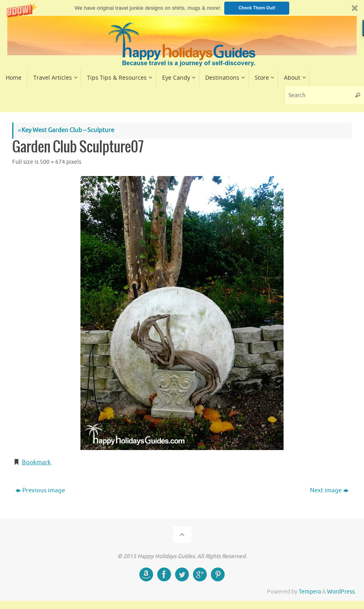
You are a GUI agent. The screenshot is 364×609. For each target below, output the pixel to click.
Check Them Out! (257, 8)
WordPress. (341, 592)
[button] (182, 8)
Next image (329, 490)
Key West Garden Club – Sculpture (66, 130)
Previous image (40, 490)
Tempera (310, 592)
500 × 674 (52, 162)
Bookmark (36, 462)
